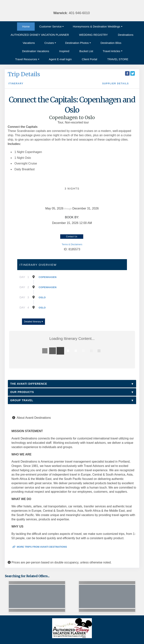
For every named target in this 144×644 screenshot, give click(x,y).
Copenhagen (48, 277)
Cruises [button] (49, 43)
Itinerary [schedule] (16, 84)
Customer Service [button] (50, 26)
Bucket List (86, 51)
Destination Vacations (36, 51)
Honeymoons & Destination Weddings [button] (96, 26)
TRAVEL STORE (118, 59)
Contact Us (72, 237)
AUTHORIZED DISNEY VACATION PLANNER (40, 35)
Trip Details (24, 74)
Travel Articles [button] (112, 51)
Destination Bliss (111, 43)
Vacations (29, 43)
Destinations (126, 35)
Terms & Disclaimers (72, 244)
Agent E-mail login (60, 59)
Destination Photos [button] (77, 43)
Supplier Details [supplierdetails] (115, 84)
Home (26, 26)
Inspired (64, 51)
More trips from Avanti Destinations (40, 547)
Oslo (42, 297)
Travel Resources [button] (26, 59)
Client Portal (89, 59)
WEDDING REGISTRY (93, 35)
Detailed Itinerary (33, 322)
